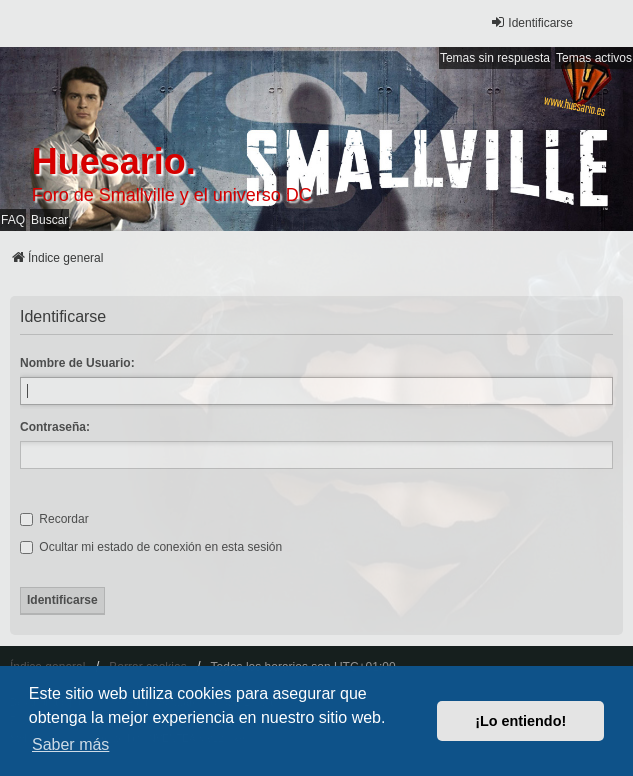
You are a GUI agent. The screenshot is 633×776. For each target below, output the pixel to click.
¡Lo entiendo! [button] (520, 721)
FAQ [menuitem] (13, 220)
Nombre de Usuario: (77, 363)
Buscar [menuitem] (49, 220)
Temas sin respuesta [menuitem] (495, 58)
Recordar (54, 519)
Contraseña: (55, 427)
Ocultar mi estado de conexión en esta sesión (151, 547)
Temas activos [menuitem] (594, 58)
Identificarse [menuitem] (531, 22)
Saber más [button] (70, 744)
